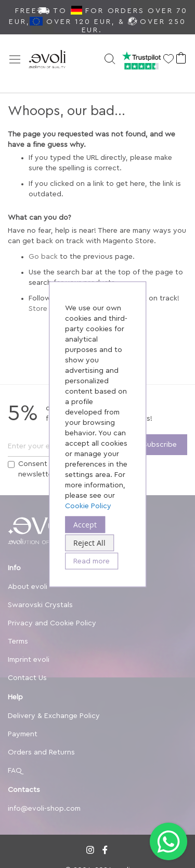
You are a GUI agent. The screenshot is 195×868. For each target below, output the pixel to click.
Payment (23, 734)
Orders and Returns (41, 752)
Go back (43, 257)
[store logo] (60, 60)
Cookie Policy (88, 506)
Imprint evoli (29, 660)
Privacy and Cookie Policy (52, 623)
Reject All (89, 542)
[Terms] (11, 464)
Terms (18, 641)
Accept (85, 524)
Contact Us (27, 678)
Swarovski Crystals (40, 605)
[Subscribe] (160, 445)
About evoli (28, 587)
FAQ (15, 771)
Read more (92, 561)
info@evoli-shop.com (44, 809)
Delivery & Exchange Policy (54, 716)
